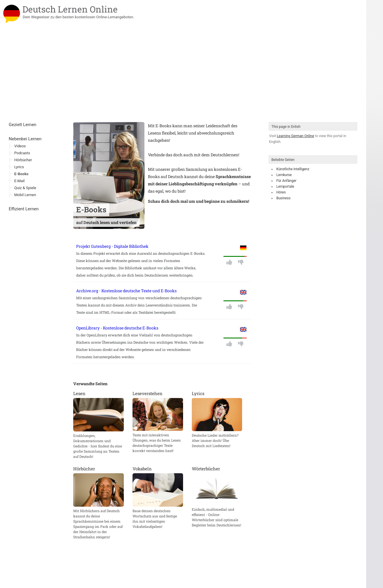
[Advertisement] (183, 78)
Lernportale (285, 187)
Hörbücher (23, 160)
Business (283, 198)
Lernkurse (284, 175)
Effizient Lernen (24, 209)
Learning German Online (296, 136)
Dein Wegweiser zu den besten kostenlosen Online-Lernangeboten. (78, 17)
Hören (281, 192)
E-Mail (19, 181)
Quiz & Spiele (25, 188)
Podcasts (22, 153)
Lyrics (19, 167)
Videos (20, 146)
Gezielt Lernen (23, 125)
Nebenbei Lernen (25, 139)
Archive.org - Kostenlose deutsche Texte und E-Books (126, 291)
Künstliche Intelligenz (293, 169)
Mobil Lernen (25, 195)
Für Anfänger (286, 181)
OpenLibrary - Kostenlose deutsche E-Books (117, 328)
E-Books (21, 174)
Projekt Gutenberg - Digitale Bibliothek (112, 246)
